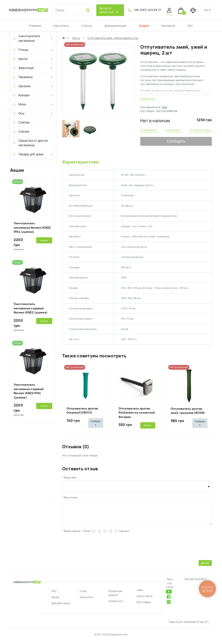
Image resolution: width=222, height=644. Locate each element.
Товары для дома (31, 154)
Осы (21, 113)
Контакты (168, 26)
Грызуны (24, 86)
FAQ (54, 594)
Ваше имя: (70, 478)
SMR (165, 107)
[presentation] (95, 549)
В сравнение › (149, 130)
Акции (144, 26)
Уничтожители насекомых (29, 38)
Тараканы (25, 77)
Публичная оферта (115, 596)
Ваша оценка (72, 534)
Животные (26, 68)
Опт (190, 26)
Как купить (61, 26)
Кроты (23, 59)
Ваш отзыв (70, 498)
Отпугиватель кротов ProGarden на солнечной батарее (137, 413)
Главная (35, 26)
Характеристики (80, 162)
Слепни (24, 122)
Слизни (24, 132)
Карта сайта (144, 599)
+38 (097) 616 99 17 (147, 10)
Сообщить (176, 141)
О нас (83, 594)
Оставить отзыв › (201, 130)
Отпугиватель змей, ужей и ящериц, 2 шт (113, 38)
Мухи (22, 104)
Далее (205, 566)
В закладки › (174, 130)
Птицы (23, 50)
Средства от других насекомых (33, 143)
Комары (24, 95)
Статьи (87, 26)
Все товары (144, 605)
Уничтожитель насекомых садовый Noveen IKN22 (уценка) (31, 308)
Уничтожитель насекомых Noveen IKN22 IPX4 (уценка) (32, 228)
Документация (115, 26)
